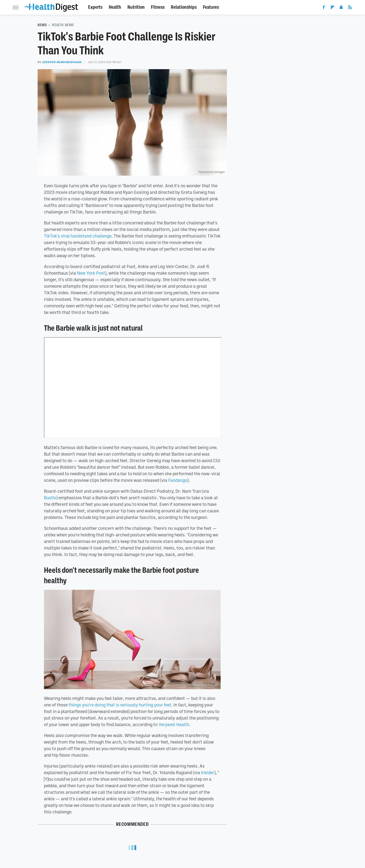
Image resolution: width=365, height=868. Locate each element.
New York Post (91, 273)
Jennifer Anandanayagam (62, 62)
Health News (63, 25)
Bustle (50, 498)
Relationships (184, 7)
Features (211, 7)
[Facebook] (324, 8)
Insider (208, 772)
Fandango (178, 480)
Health (115, 7)
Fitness (158, 7)
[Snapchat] (341, 8)
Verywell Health (174, 724)
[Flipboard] (332, 8)
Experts (95, 7)
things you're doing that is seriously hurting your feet (120, 705)
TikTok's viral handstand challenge (78, 236)
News (42, 25)
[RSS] (350, 8)
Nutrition (136, 7)
